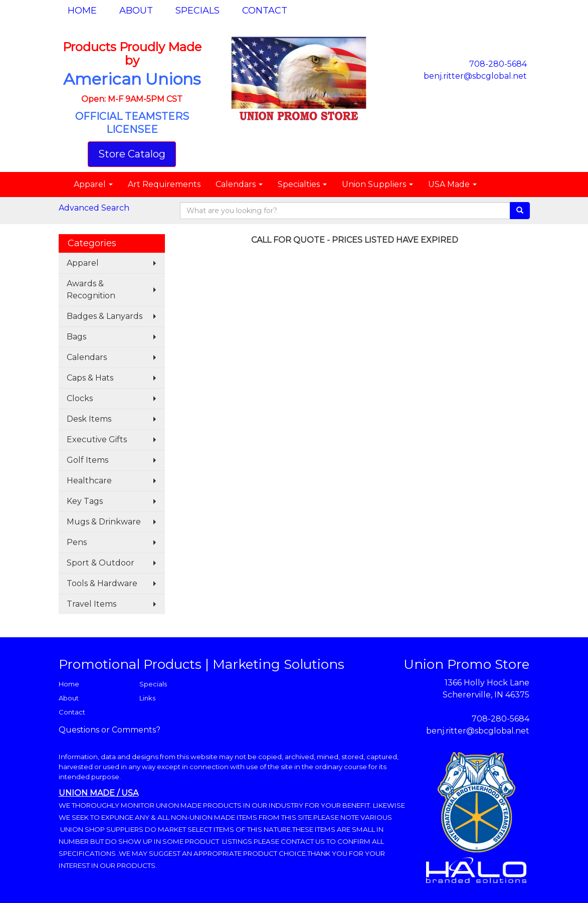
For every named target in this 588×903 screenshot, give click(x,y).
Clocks (80, 398)
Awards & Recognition (91, 290)
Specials (198, 11)
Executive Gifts (97, 439)
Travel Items (91, 604)
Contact (265, 11)
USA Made (452, 184)
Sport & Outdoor (101, 563)
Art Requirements (164, 184)
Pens (77, 542)
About (136, 11)
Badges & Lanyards (105, 316)
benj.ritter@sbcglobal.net (475, 76)
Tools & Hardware (102, 583)
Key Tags (85, 501)
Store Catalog (132, 154)
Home (82, 11)
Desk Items (89, 419)
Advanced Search (94, 208)
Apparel (93, 184)
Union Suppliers (377, 184)
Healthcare (89, 481)
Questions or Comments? (110, 730)
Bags (76, 337)
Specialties (302, 184)
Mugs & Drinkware (104, 522)
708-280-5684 (498, 64)
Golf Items (87, 460)
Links (147, 698)
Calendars (239, 184)
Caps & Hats (90, 378)
